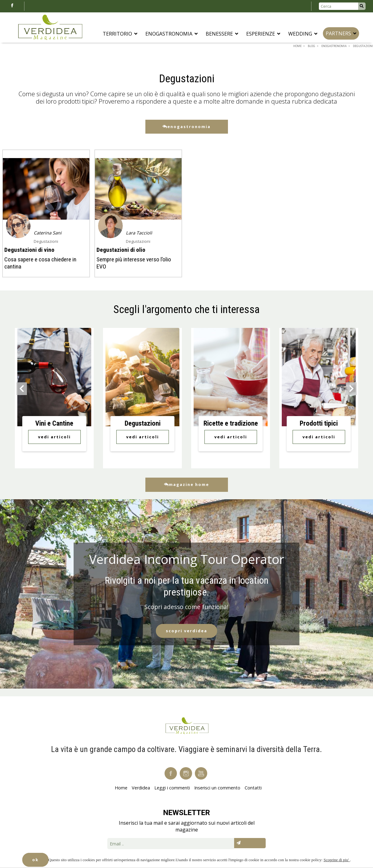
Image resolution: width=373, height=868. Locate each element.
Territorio (120, 34)
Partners (341, 33)
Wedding (303, 34)
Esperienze (263, 34)
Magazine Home (186, 484)
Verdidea (141, 788)
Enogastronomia (171, 34)
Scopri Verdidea (186, 631)
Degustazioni (46, 241)
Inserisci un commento (217, 788)
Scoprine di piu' (337, 860)
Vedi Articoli (54, 437)
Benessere (222, 34)
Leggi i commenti (172, 788)
